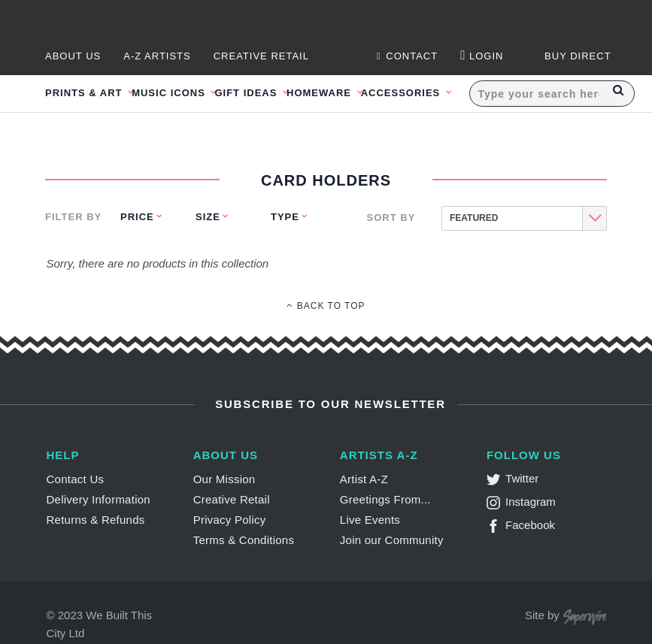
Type (285, 217)
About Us (73, 56)
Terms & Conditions (244, 540)
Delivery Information (99, 499)
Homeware (321, 93)
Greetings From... (385, 499)
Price (137, 217)
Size (208, 217)
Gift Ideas (247, 93)
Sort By (391, 218)
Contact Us (76, 479)
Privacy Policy (230, 520)
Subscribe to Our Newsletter (328, 404)
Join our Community (392, 540)
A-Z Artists (157, 56)
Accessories (402, 93)
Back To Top (326, 306)
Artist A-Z (364, 479)
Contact (407, 56)
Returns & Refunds (96, 520)
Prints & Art (85, 93)
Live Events (370, 520)
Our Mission (224, 479)
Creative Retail (261, 56)
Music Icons (170, 93)
